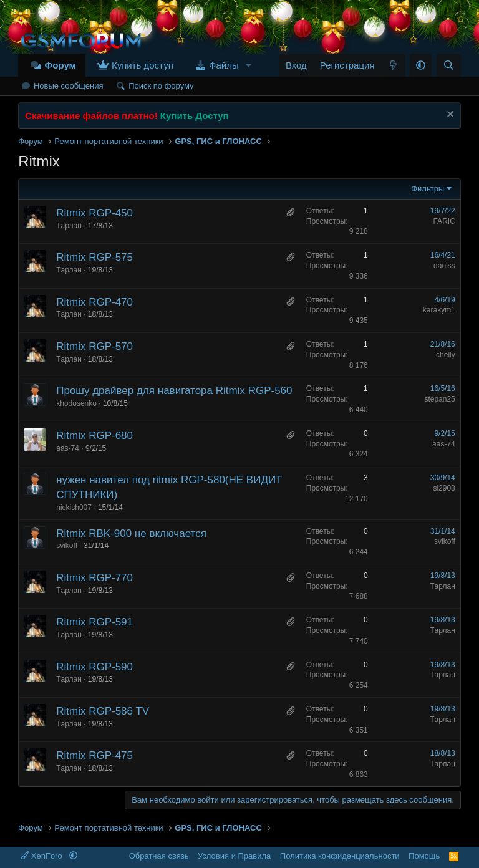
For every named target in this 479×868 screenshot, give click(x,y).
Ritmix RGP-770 (94, 578)
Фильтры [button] (428, 189)
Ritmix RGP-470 (94, 302)
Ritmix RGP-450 (94, 213)
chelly (446, 355)
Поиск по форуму (161, 86)
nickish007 (74, 508)
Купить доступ (143, 65)
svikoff (67, 546)
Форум (60, 65)
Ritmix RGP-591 (94, 622)
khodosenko (76, 403)
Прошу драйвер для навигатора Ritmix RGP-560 (174, 391)
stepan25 (439, 399)
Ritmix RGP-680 (94, 436)
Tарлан (69, 226)
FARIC (444, 221)
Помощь (424, 856)
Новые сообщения (69, 86)
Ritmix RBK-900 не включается (131, 533)
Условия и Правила (234, 856)
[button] (249, 65)
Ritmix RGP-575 (94, 257)
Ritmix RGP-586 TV (103, 711)
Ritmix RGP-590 (94, 667)
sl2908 (444, 488)
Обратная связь (159, 856)
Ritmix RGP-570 (94, 346)
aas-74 (68, 448)
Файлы (224, 65)
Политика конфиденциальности (340, 856)
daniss (444, 266)
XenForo (42, 856)
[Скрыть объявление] (449, 116)
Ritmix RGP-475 (94, 755)
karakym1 (439, 310)
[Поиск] (449, 65)
